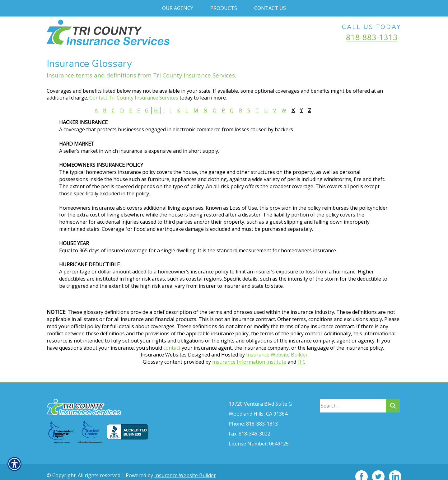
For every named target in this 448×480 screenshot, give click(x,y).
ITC (301, 362)
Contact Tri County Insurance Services (134, 98)
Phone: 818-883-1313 (253, 415)
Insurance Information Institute (249, 362)
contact (172, 348)
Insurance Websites (164, 355)
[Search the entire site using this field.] (353, 397)
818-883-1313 (372, 37)
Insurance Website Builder (277, 355)
